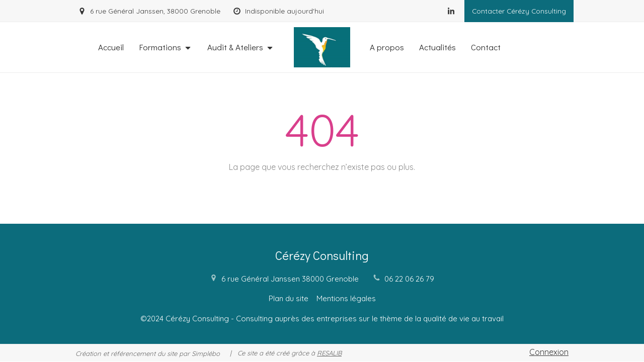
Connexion (549, 352)
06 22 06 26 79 (409, 279)
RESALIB (329, 353)
